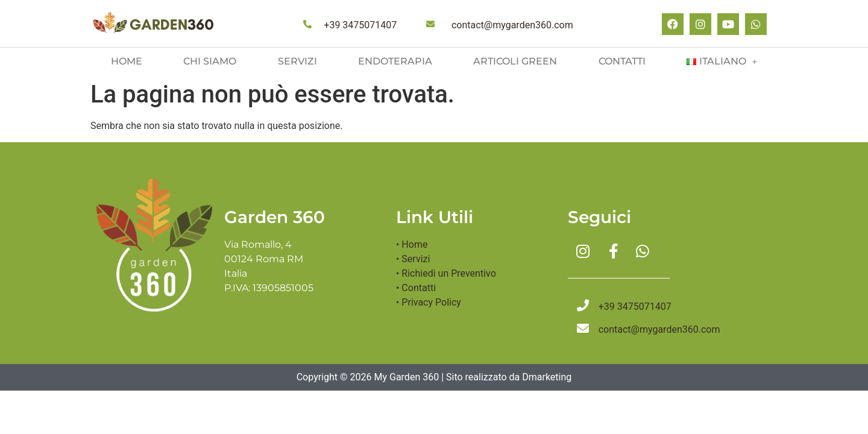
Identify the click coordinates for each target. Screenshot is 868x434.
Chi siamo (210, 61)
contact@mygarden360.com (512, 25)
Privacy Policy (431, 302)
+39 (360, 25)
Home (127, 61)
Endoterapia (395, 61)
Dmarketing (547, 377)
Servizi (297, 61)
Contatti (622, 61)
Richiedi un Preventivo (448, 273)
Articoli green (515, 61)
